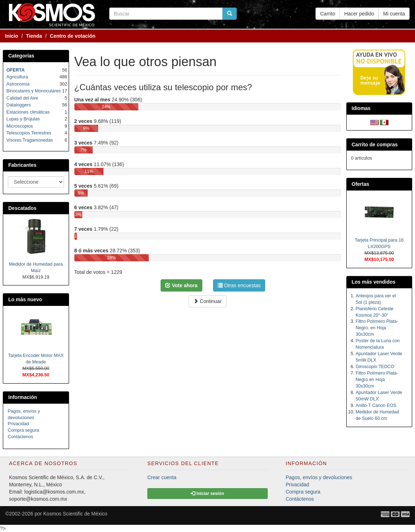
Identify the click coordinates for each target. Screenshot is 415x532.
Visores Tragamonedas (30, 140)
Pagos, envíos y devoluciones (319, 477)
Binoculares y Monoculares (34, 91)
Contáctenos (21, 437)
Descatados (22, 208)
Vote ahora (181, 285)
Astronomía (18, 84)
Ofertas (361, 184)
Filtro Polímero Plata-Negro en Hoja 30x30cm (377, 380)
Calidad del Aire (22, 98)
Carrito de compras (375, 145)
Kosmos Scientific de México (75, 514)
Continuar (207, 301)
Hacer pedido (359, 14)
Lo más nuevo (25, 299)
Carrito (328, 14)
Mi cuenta (394, 14)
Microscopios (20, 126)
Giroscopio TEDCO (375, 367)
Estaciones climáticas (28, 112)
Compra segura (24, 430)
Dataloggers (19, 105)
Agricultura (17, 77)
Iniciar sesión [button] (207, 494)
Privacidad (19, 424)
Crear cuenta (162, 477)
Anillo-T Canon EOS (376, 405)
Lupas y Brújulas (23, 119)
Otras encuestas (239, 285)
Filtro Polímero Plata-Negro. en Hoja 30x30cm (377, 328)
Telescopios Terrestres (29, 133)
